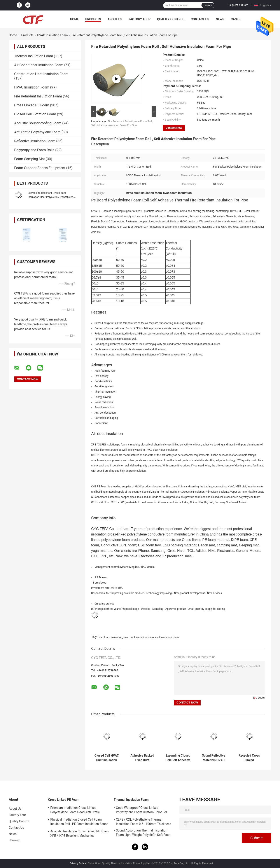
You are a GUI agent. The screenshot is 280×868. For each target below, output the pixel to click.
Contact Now (174, 128)
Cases (236, 19)
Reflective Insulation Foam (35, 141)
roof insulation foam (167, 637)
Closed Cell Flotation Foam (35, 114)
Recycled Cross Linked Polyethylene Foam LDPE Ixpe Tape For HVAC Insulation (249, 758)
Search (208, 5)
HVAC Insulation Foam (52, 35)
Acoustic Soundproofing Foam (38, 123)
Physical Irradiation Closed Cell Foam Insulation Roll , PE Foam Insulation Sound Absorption (79, 822)
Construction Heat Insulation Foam (41, 74)
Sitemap (14, 840)
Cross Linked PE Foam (32, 105)
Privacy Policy (78, 863)
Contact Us (200, 19)
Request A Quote (238, 5)
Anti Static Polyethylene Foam (37, 132)
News (220, 19)
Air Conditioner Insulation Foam (39, 65)
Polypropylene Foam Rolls (34, 150)
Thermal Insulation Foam (34, 56)
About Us (115, 19)
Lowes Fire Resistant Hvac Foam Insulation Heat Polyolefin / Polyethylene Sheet (51, 197)
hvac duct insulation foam (139, 637)
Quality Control (171, 19)
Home (74, 19)
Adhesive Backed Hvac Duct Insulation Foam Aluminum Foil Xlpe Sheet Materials (142, 758)
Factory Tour (140, 19)
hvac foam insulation (110, 637)
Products (93, 19)
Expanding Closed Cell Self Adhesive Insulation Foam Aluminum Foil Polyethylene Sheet (178, 758)
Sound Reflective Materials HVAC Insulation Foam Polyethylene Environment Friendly (214, 758)
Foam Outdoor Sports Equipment (40, 168)
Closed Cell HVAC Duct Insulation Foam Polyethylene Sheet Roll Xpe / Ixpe (107, 758)
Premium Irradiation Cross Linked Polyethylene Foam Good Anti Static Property (75, 811)
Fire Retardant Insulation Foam (38, 96)
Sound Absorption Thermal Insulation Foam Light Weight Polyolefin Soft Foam (144, 833)
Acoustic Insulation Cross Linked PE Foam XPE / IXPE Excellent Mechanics (80, 833)
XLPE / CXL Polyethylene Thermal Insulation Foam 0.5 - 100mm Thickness (143, 822)
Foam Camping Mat (30, 159)
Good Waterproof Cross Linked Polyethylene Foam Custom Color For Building (142, 811)
